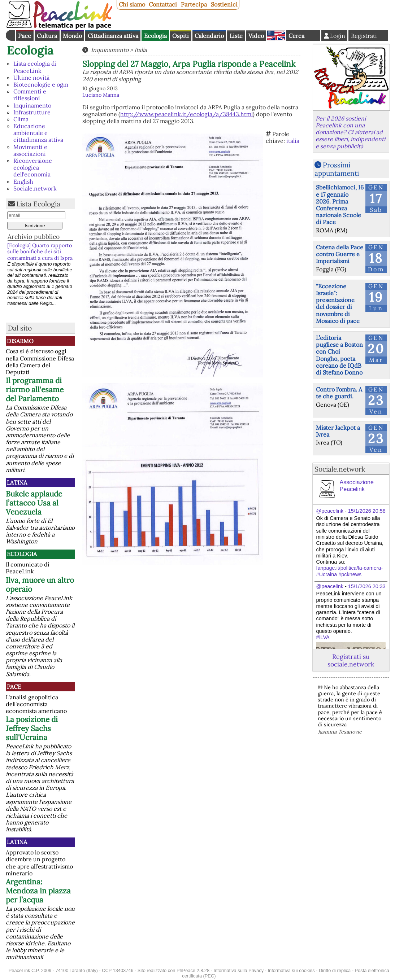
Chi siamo (132, 4)
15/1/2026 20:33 (367, 586)
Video (256, 36)
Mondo (72, 36)
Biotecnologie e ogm (41, 84)
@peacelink (330, 511)
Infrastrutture (32, 112)
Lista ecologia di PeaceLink (35, 67)
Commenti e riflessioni (30, 95)
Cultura (47, 36)
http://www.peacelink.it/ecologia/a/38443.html (186, 114)
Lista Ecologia (38, 204)
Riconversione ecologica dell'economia (33, 167)
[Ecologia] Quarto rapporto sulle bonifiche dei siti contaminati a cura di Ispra (40, 252)
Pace (25, 36)
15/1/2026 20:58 (367, 511)
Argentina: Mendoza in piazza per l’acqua (38, 891)
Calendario (209, 36)
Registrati (364, 36)
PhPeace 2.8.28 (193, 970)
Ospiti (181, 36)
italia (293, 141)
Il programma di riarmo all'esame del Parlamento (35, 390)
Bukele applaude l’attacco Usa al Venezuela (34, 503)
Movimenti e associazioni (30, 150)
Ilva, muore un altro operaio (40, 585)
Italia (141, 50)
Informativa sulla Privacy (238, 970)
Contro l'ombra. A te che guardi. (339, 393)
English (276, 35)
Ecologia (155, 36)
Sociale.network (35, 188)
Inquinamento (32, 105)
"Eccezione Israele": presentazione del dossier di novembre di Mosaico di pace (338, 303)
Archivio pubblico (34, 237)
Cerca (296, 36)
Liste (236, 36)
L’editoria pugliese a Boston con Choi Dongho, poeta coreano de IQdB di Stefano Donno (339, 355)
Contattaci (163, 4)
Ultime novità (31, 78)
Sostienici (224, 4)
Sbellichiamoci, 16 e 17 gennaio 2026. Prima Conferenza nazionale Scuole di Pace (340, 205)
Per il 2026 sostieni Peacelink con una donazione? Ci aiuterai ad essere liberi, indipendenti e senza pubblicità (350, 132)
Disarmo (20, 341)
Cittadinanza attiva (113, 36)
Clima (21, 119)
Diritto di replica (335, 970)
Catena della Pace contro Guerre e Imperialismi (340, 254)
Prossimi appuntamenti (337, 169)
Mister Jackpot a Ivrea (338, 431)
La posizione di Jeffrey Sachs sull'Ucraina (32, 728)
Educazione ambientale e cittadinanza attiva (38, 133)
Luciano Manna (101, 95)
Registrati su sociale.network (351, 660)
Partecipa (194, 4)
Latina (17, 482)
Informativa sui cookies (291, 970)
